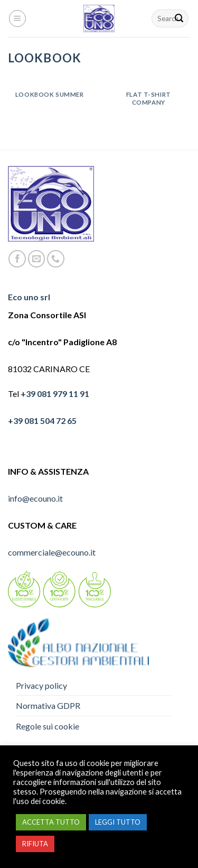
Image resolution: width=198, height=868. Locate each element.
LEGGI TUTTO (118, 822)
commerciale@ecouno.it (52, 552)
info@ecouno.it (35, 498)
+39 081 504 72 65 (42, 421)
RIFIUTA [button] (35, 844)
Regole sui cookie (48, 726)
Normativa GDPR (48, 705)
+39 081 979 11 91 (55, 394)
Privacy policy (41, 685)
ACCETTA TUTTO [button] (51, 822)
